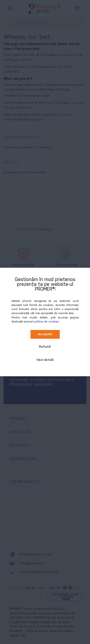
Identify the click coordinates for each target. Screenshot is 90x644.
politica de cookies (46, 321)
